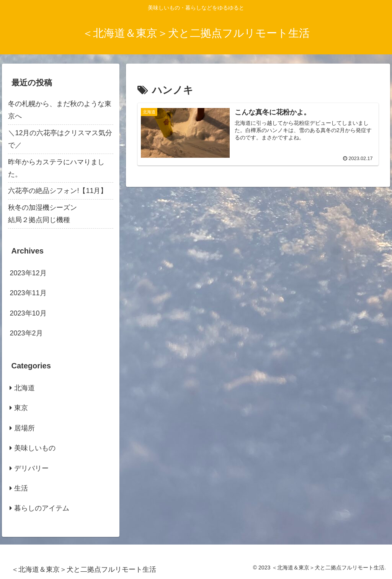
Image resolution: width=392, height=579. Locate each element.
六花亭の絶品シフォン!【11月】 (58, 191)
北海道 (24, 388)
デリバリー (31, 468)
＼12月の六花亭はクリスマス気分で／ (60, 139)
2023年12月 (28, 273)
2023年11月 (28, 293)
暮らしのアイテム (42, 508)
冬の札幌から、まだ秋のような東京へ (60, 110)
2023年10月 (28, 313)
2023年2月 (26, 333)
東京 (21, 408)
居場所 (24, 428)
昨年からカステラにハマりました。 (56, 168)
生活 (21, 488)
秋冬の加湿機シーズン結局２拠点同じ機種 (42, 214)
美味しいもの (35, 448)
